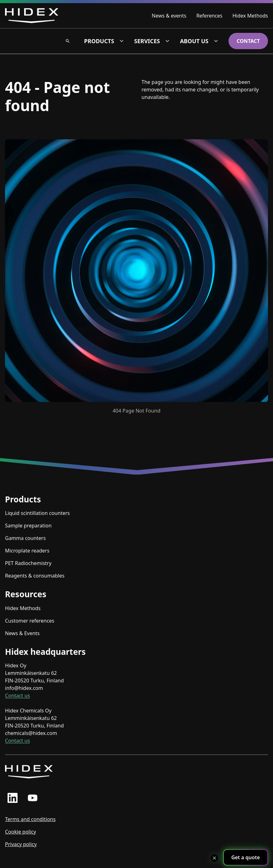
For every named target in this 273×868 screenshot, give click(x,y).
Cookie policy (21, 832)
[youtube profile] (33, 798)
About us (194, 41)
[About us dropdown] (216, 41)
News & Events (22, 633)
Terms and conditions (30, 819)
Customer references (30, 621)
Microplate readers (27, 551)
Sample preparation (28, 526)
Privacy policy (21, 844)
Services (147, 41)
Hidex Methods (250, 16)
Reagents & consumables (35, 576)
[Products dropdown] (122, 41)
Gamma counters (25, 538)
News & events (169, 16)
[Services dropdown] (167, 41)
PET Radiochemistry (28, 563)
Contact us (18, 696)
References (209, 16)
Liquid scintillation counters (37, 513)
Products (99, 41)
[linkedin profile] (13, 798)
